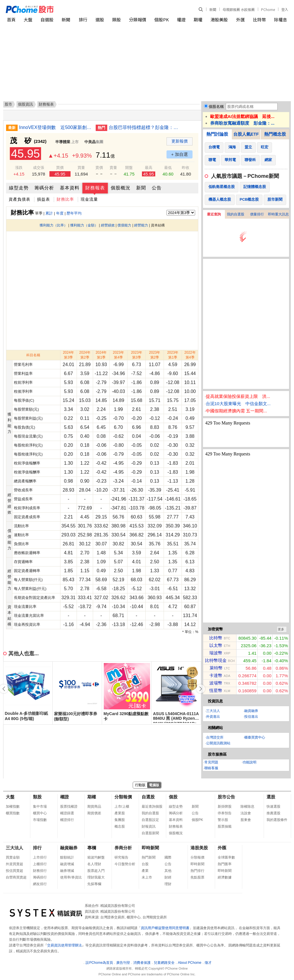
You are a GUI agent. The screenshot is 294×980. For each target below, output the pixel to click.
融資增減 (67, 864)
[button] (201, 689)
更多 (281, 629)
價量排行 (257, 214)
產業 (145, 871)
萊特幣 (216, 668)
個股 (173, 797)
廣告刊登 (123, 963)
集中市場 (40, 806)
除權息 (281, 20)
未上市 (147, 877)
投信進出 (251, 717)
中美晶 (90, 142)
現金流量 (89, 199)
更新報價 (180, 141)
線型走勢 (19, 188)
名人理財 (94, 864)
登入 (285, 9)
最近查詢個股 (152, 806)
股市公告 (226, 797)
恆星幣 (216, 690)
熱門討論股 (217, 134)
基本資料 (70, 188)
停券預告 (225, 813)
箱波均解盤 (96, 857)
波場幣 (216, 683)
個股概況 (121, 188)
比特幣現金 (216, 660)
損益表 (44, 199)
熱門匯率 (225, 864)
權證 (181, 20)
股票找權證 (69, 806)
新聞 (213, 9)
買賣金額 (13, 857)
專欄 (92, 848)
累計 (49, 213)
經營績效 (108, 225)
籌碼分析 (44, 188)
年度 (60, 213)
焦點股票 (197, 877)
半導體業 (63, 142)
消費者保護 (142, 963)
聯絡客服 (211, 768)
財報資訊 (149, 826)
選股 (100, 20)
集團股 (120, 820)
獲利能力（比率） (53, 225)
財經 (168, 877)
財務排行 (40, 871)
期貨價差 (94, 813)
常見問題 (211, 762)
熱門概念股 (275, 134)
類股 (117, 20)
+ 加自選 (180, 154)
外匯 (241, 20)
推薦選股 (273, 813)
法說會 (246, 813)
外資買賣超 (14, 864)
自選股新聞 (150, 833)
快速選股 (273, 806)
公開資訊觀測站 (218, 743)
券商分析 (123, 848)
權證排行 (67, 820)
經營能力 (141, 225)
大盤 (28, 20)
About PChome (189, 963)
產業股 (120, 813)
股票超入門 (96, 871)
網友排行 (40, 884)
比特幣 (259, 20)
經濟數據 (225, 877)
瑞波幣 (216, 653)
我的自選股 (236, 214)
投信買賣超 (14, 871)
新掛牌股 (225, 806)
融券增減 (67, 871)
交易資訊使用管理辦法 (64, 945)
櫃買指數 (13, 813)
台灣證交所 (215, 737)
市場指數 (40, 820)
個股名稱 (216, 107)
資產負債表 (20, 199)
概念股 (120, 826)
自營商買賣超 (16, 877)
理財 (168, 884)
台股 (145, 864)
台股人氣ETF (246, 134)
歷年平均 (74, 213)
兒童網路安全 (164, 963)
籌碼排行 (40, 877)
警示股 (223, 820)
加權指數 (13, 806)
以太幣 (216, 645)
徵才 (208, 963)
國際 (168, 857)
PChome (268, 9)
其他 (168, 871)
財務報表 (95, 188)
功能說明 (249, 762)
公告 (157, 188)
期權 (198, 20)
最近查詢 (214, 214)
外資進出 (213, 717)
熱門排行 (197, 871)
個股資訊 (25, 104)
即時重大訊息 (278, 214)
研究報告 (121, 857)
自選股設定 (150, 820)
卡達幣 (216, 675)
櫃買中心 (40, 813)
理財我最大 (96, 877)
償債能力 (124, 225)
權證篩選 (67, 813)
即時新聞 (150, 848)
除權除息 (247, 806)
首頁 (11, 20)
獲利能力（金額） (84, 225)
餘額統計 (67, 857)
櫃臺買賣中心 (255, 737)
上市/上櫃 (122, 806)
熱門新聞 (149, 857)
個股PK (162, 20)
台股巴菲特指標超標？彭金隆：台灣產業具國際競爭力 (145, 127)
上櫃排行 (40, 864)
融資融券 (251, 711)
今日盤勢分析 (125, 864)
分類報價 (138, 20)
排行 (83, 20)
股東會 (246, 820)
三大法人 (213, 711)
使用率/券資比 (71, 877)
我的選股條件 (277, 820)
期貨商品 (94, 806)
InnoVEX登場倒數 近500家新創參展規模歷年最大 (55, 127)
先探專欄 (94, 884)
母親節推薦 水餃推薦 (239, 9)
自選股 (47, 20)
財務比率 (65, 199)
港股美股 (219, 20)
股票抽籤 (225, 826)
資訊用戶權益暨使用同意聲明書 (165, 928)
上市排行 (40, 857)
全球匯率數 (226, 857)
